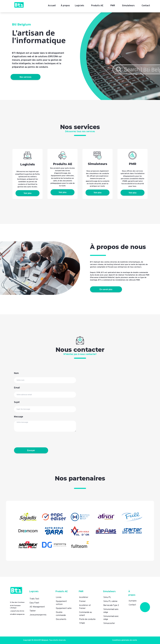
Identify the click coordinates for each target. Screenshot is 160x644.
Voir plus (28, 193)
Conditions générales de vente (125, 640)
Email (17, 388)
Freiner (82, 601)
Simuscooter (109, 623)
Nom (16, 373)
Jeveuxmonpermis (38, 615)
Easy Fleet (34, 603)
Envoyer (29, 451)
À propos (65, 6)
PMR (113, 6)
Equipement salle (64, 608)
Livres (59, 597)
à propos (133, 601)
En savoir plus (106, 290)
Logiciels (79, 6)
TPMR (82, 623)
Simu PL (107, 597)
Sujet (17, 402)
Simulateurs (128, 6)
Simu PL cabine (110, 601)
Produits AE (97, 6)
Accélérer (84, 597)
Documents (61, 619)
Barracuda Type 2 (111, 605)
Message (18, 417)
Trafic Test (34, 599)
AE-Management (37, 607)
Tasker (33, 611)
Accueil (52, 6)
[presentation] (33, 439)
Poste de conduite (87, 619)
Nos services (27, 77)
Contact (146, 6)
